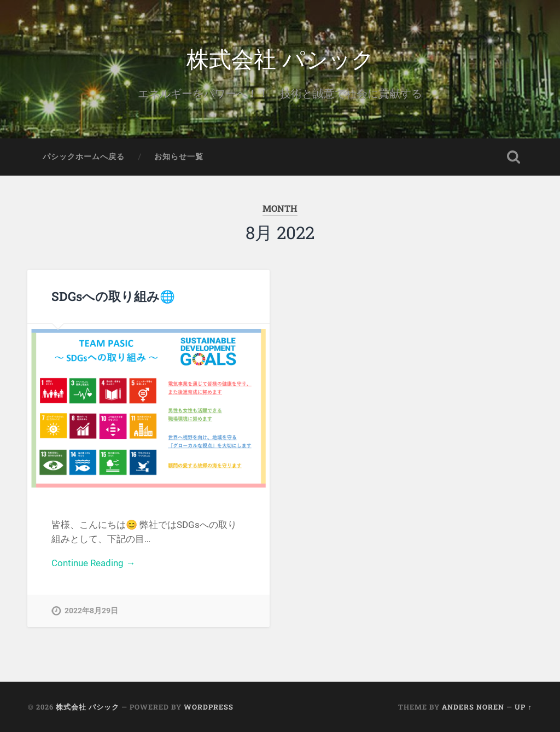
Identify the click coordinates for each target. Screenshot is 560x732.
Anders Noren (473, 707)
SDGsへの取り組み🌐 (113, 296)
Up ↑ (523, 707)
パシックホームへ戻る (84, 156)
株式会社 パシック (280, 58)
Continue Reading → (93, 563)
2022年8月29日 (91, 611)
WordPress (209, 707)
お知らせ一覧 (179, 156)
